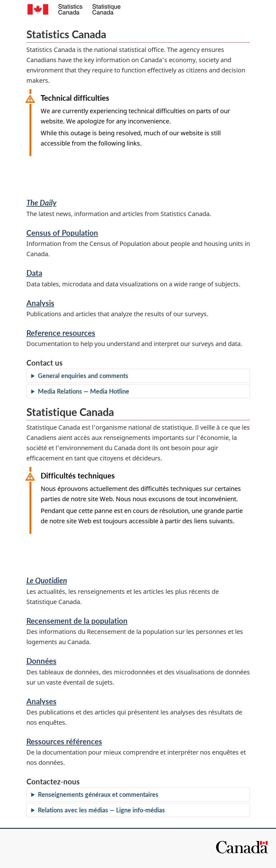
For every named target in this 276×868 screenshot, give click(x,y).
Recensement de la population (77, 621)
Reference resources (61, 333)
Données (41, 661)
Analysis (40, 303)
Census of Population (62, 233)
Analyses (41, 701)
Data (34, 273)
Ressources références (64, 741)
